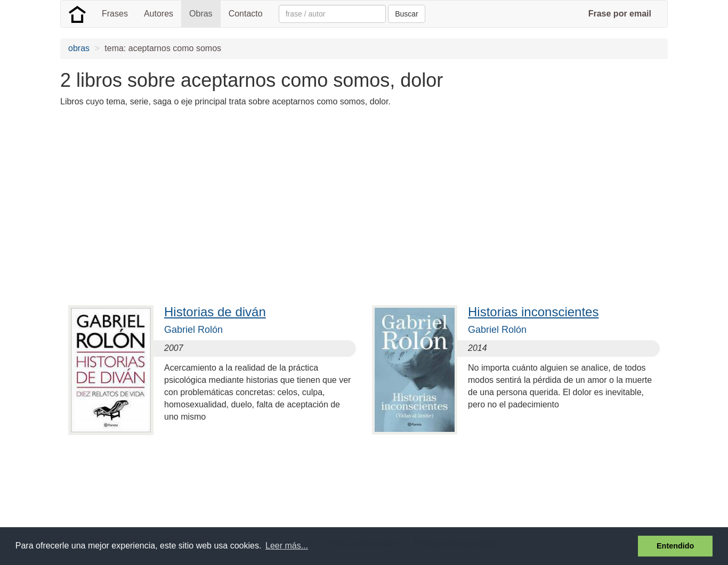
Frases (115, 14)
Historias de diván (215, 312)
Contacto (246, 14)
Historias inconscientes (533, 312)
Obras (201, 14)
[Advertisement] (254, 191)
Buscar (407, 14)
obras (79, 48)
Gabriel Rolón (193, 330)
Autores (159, 14)
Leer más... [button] (287, 546)
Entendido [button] (675, 546)
